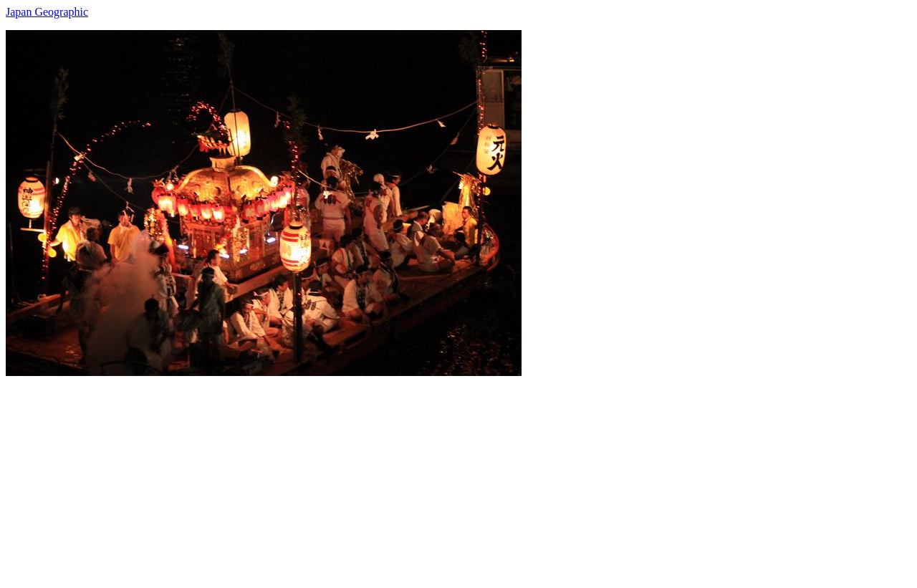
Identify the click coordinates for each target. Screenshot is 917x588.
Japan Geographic (47, 12)
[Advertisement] (436, 476)
